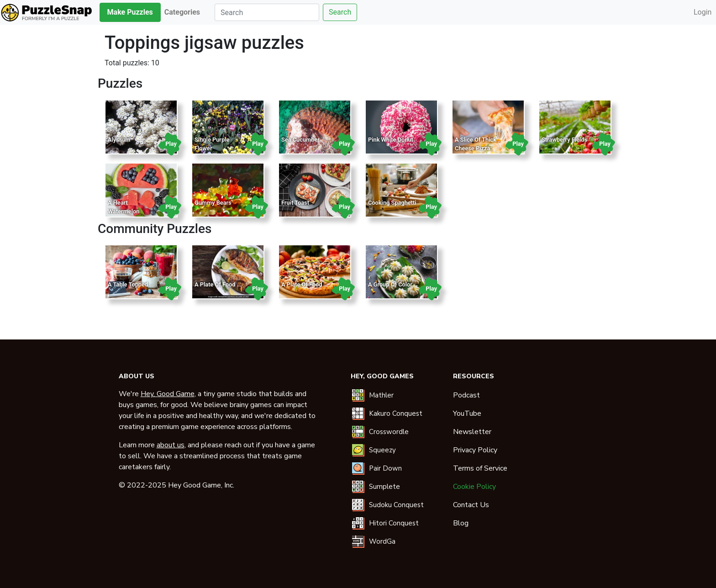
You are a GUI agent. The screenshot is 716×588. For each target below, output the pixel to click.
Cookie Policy (474, 487)
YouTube (467, 413)
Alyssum (119, 140)
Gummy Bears (213, 203)
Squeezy (382, 450)
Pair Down (385, 468)
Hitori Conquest (394, 523)
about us (171, 445)
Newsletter (472, 432)
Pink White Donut (391, 140)
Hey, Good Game (168, 394)
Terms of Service (480, 468)
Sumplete (384, 487)
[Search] (267, 12)
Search (340, 12)
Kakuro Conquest (396, 413)
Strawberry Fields (564, 140)
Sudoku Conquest (396, 505)
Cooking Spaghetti (392, 203)
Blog (461, 523)
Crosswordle (389, 432)
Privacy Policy (475, 450)
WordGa (382, 541)
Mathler (381, 395)
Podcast (466, 395)
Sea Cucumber (300, 140)
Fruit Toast (295, 203)
